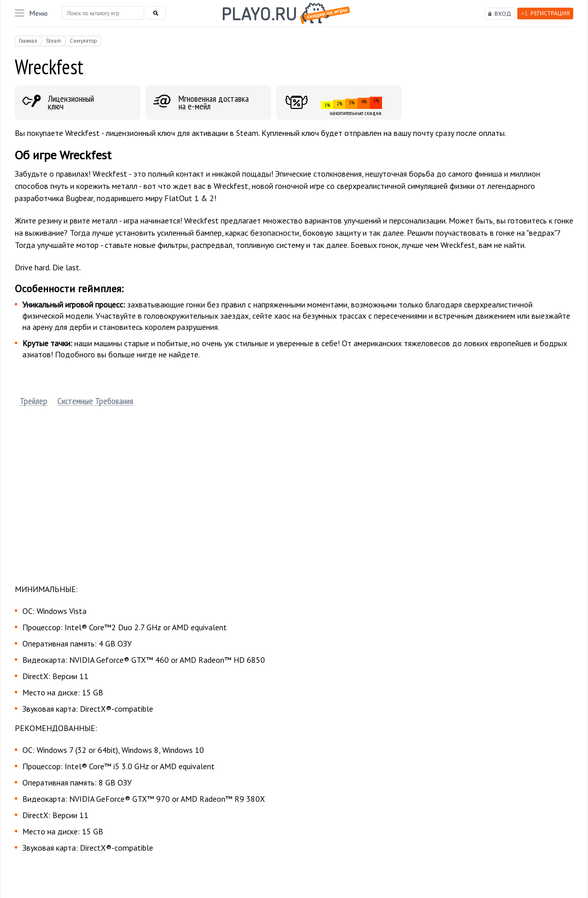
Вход (503, 13)
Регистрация (545, 13)
